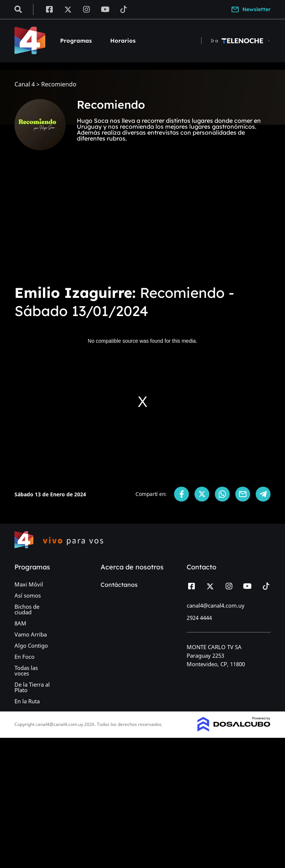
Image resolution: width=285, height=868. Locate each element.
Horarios (123, 41)
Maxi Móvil (29, 584)
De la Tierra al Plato (32, 687)
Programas (76, 41)
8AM (20, 623)
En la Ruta (27, 701)
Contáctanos (119, 585)
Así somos (28, 595)
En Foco (24, 657)
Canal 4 (25, 84)
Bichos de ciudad (27, 609)
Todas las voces (26, 670)
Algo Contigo (31, 645)
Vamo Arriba (31, 634)
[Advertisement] (142, 223)
